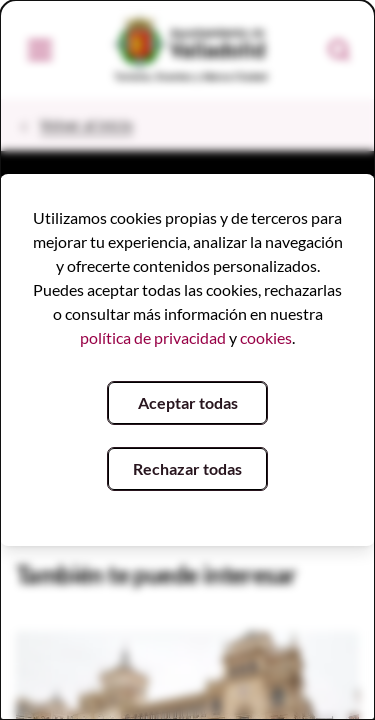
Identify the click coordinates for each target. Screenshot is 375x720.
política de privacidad (153, 337)
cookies (266, 337)
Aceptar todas (188, 402)
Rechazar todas (187, 468)
